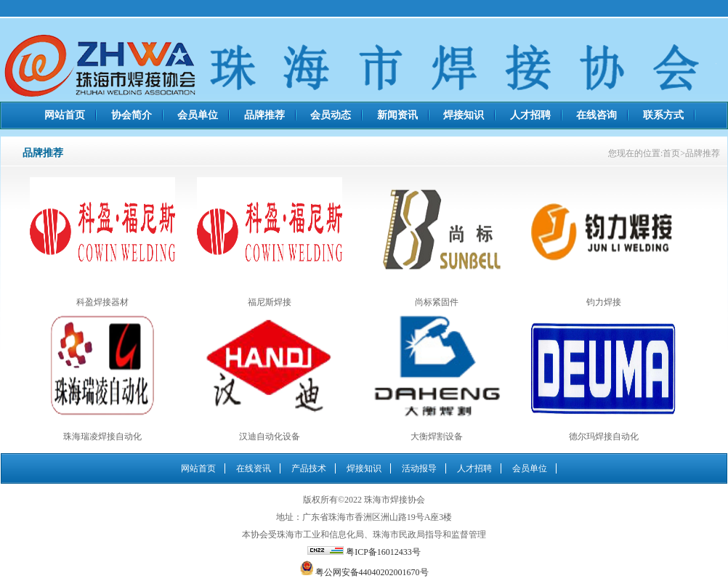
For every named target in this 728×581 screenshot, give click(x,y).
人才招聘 (530, 115)
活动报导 (419, 468)
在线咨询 (596, 115)
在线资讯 (254, 468)
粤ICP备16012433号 (383, 552)
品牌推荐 (264, 115)
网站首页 (65, 115)
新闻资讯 (397, 115)
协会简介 (132, 115)
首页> (674, 153)
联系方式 (663, 115)
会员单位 (198, 115)
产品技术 (309, 468)
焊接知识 (464, 115)
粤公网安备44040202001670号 (372, 572)
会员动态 (331, 115)
